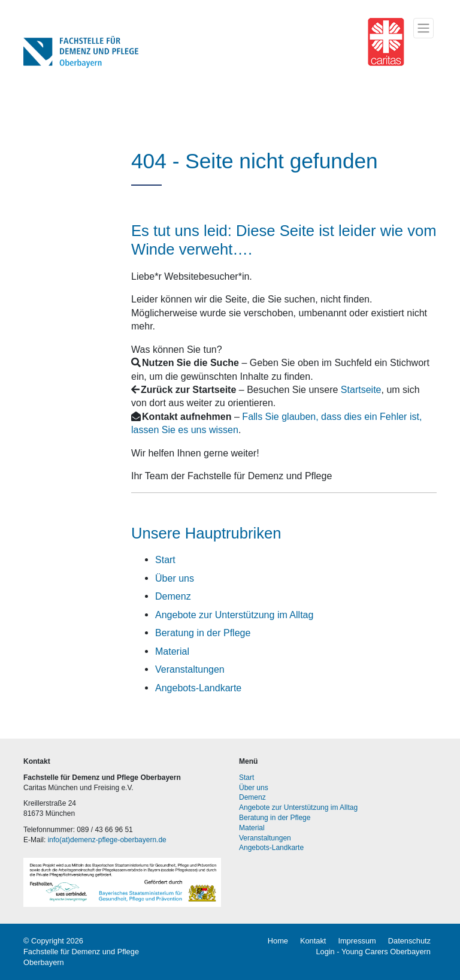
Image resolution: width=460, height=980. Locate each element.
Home (278, 941)
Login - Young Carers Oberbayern (373, 952)
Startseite (361, 389)
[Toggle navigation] (423, 28)
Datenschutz (409, 941)
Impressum (357, 941)
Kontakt (313, 941)
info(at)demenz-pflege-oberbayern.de (107, 840)
